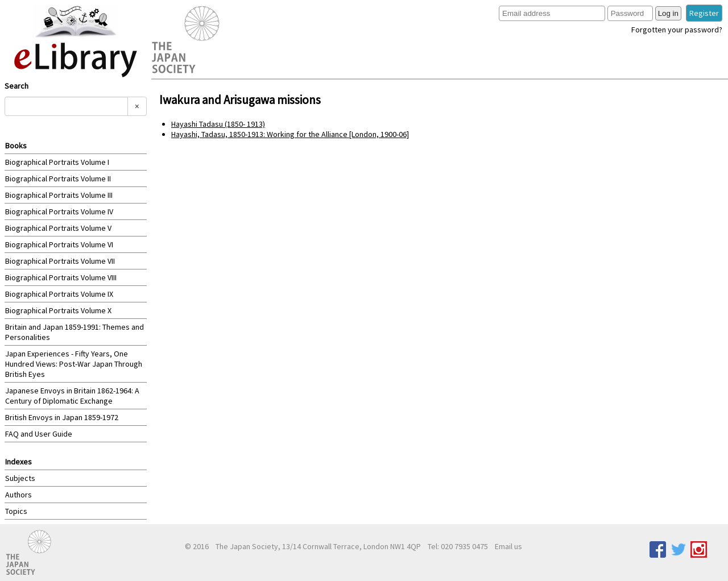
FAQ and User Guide (39, 434)
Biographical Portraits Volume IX (59, 294)
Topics (16, 511)
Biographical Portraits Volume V (58, 228)
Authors (18, 495)
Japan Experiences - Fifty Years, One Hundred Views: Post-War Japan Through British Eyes (74, 364)
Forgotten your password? (677, 30)
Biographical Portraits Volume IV (59, 211)
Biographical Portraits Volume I (57, 162)
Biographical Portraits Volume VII (60, 261)
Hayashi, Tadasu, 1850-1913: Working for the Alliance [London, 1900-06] (290, 134)
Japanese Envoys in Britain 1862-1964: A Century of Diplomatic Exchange (72, 396)
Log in (668, 13)
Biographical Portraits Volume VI (59, 244)
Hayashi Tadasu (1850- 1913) (218, 124)
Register (704, 13)
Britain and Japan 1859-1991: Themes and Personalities (75, 332)
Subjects (20, 478)
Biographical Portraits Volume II (58, 179)
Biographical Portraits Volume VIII (61, 277)
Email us (508, 546)
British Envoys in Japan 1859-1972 (62, 417)
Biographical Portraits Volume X (58, 310)
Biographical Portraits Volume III (59, 195)
